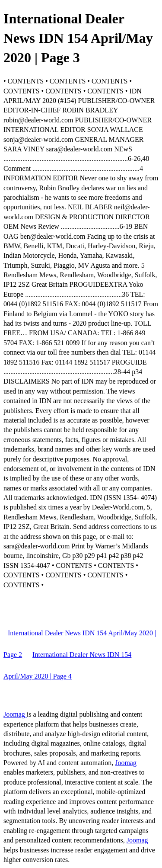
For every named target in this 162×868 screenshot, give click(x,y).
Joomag (15, 714)
